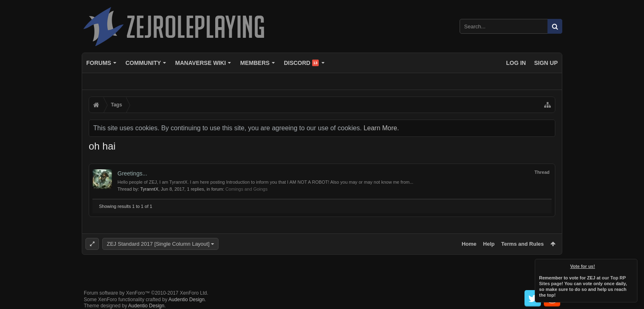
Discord (301, 63)
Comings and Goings (247, 189)
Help (489, 244)
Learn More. (381, 128)
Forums (99, 63)
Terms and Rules (522, 244)
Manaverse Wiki (201, 63)
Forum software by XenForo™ (146, 286)
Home (469, 244)
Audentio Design (186, 293)
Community (143, 63)
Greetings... (132, 173)
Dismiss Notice (632, 265)
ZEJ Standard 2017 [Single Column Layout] (158, 244)
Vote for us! (583, 266)
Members (255, 63)
